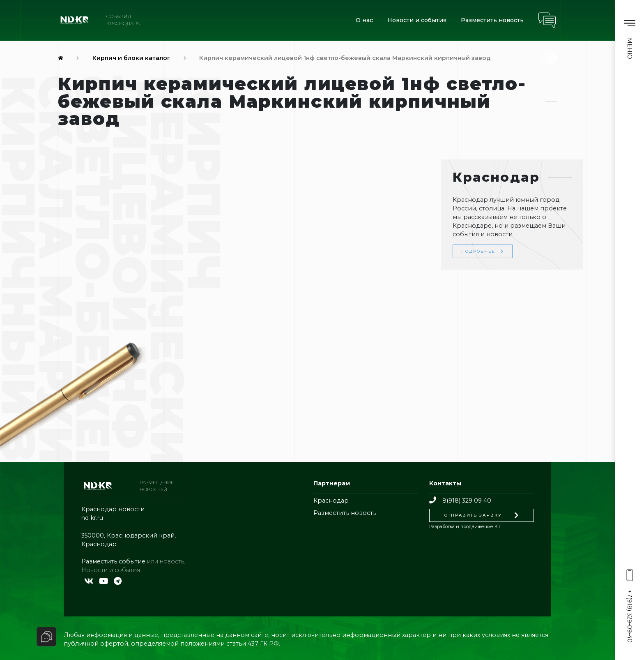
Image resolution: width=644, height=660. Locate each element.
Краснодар (331, 501)
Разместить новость (492, 20)
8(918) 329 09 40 (460, 501)
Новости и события (417, 20)
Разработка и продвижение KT (465, 526)
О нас (364, 20)
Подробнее (483, 251)
